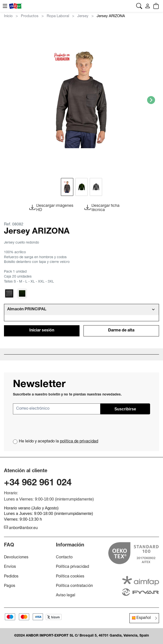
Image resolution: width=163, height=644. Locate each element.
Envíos (10, 567)
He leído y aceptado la (59, 442)
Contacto (64, 558)
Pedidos (11, 577)
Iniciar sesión (42, 331)
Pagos (10, 586)
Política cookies (70, 577)
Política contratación (74, 586)
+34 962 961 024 (38, 483)
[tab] (81, 309)
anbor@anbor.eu (21, 528)
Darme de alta (121, 331)
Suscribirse (125, 409)
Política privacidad (72, 567)
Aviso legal (66, 596)
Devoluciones (16, 558)
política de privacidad (79, 442)
